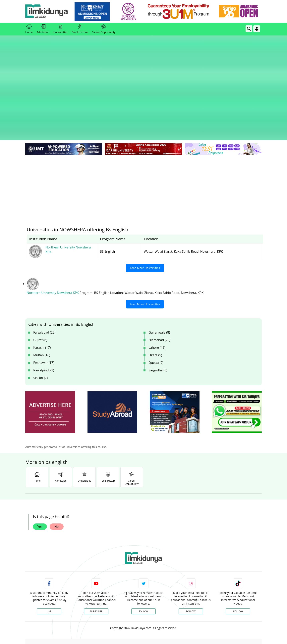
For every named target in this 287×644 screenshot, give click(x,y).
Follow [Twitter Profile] (143, 553)
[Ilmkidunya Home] (47, 11)
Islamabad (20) (159, 282)
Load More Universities (145, 210)
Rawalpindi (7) (44, 312)
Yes (40, 468)
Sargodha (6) (158, 312)
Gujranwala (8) (159, 274)
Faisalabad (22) (44, 274)
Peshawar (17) (44, 304)
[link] (93, 12)
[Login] (257, 29)
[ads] (50, 354)
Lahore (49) (157, 289)
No (57, 468)
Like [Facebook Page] (49, 553)
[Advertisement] (143, 128)
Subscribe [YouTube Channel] (96, 553)
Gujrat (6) (40, 282)
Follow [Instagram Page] (191, 553)
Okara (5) (155, 297)
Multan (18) (42, 297)
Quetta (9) (156, 304)
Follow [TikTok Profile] (238, 553)
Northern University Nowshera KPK (53, 235)
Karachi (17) (42, 289)
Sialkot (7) (40, 319)
